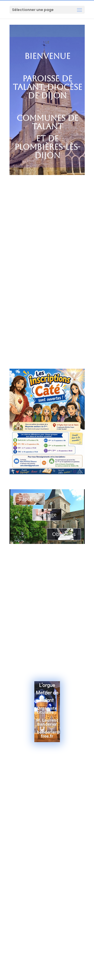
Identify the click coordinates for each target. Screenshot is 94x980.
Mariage (47, 515)
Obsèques (64, 534)
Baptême (29, 499)
